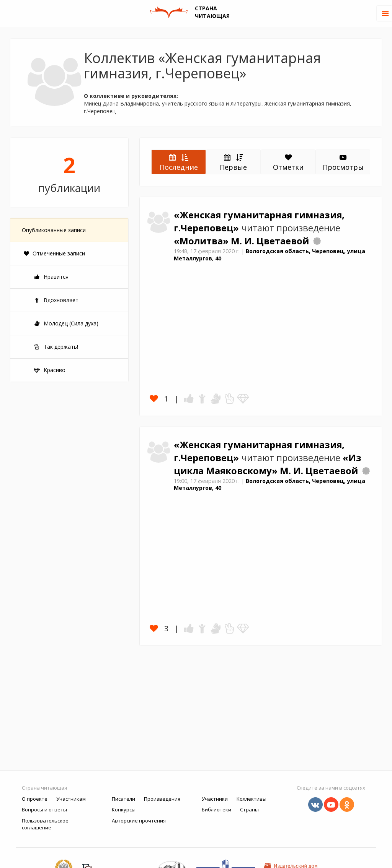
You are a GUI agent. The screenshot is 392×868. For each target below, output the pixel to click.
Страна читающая (44, 788)
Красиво (49, 370)
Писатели (123, 799)
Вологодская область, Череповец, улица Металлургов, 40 (269, 255)
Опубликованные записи (54, 230)
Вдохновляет (56, 300)
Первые (233, 162)
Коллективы (252, 799)
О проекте (35, 799)
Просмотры (343, 163)
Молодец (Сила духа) (66, 323)
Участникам (71, 799)
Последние (179, 162)
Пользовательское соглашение (45, 824)
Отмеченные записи (54, 253)
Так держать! (56, 347)
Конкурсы (124, 809)
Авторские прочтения (139, 821)
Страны (249, 809)
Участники (215, 799)
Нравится (51, 277)
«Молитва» (202, 241)
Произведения (162, 799)
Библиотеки (216, 809)
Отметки (288, 163)
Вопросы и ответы (44, 809)
